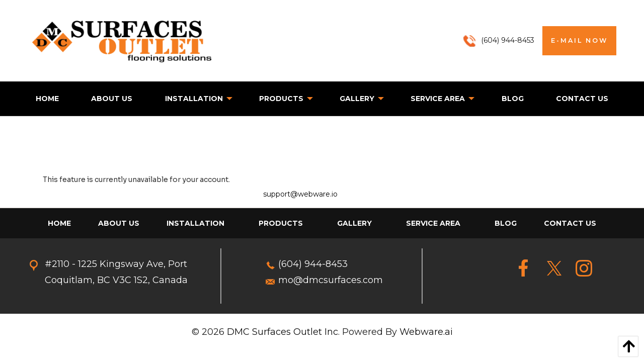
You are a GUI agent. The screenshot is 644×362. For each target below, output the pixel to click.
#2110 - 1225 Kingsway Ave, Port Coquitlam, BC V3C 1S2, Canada (116, 272)
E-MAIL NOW (579, 40)
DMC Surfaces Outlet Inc (283, 332)
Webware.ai (426, 332)
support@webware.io (300, 194)
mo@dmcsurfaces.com (331, 280)
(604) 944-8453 (313, 264)
